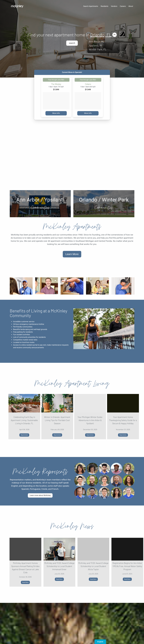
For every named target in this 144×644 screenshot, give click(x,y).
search (72, 43)
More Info (56, 113)
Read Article (24, 435)
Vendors (114, 6)
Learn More (72, 254)
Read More (25, 582)
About (131, 6)
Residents (105, 6)
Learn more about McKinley (40, 495)
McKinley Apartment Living (72, 384)
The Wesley (56, 84)
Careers (123, 6)
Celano (88, 84)
